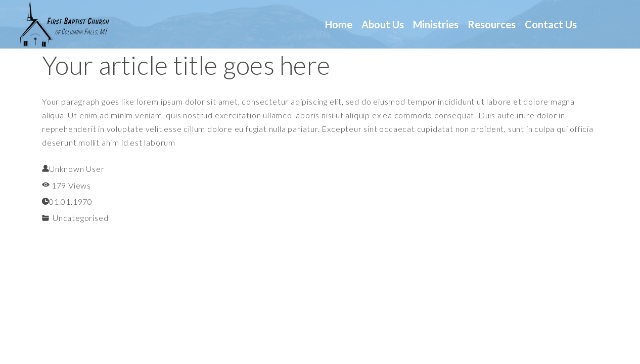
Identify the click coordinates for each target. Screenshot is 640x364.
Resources (492, 24)
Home (339, 24)
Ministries (436, 24)
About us (383, 24)
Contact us (551, 24)
